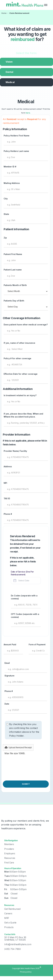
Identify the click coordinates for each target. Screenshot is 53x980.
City (6, 199)
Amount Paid (10, 644)
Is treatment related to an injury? (20, 395)
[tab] (26, 62)
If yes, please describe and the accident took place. (23, 415)
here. (28, 113)
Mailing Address (12, 183)
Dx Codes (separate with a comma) (24, 597)
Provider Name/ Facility (15, 451)
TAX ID (7, 498)
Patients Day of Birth (14, 301)
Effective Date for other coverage (21, 374)
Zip (5, 238)
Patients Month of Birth (15, 285)
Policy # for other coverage (17, 358)
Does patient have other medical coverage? (26, 325)
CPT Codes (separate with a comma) (25, 616)
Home (4, 13)
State (6, 214)
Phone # (8, 514)
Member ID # (10, 167)
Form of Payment (37, 644)
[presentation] (24, 769)
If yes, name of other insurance (19, 343)
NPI (5, 483)
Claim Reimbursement (19, 13)
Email (7, 663)
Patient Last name (13, 270)
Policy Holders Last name (16, 151)
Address (8, 466)
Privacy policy (26, 972)
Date (7, 704)
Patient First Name (13, 254)
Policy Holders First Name (17, 136)
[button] (46, 5)
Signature (9, 676)
